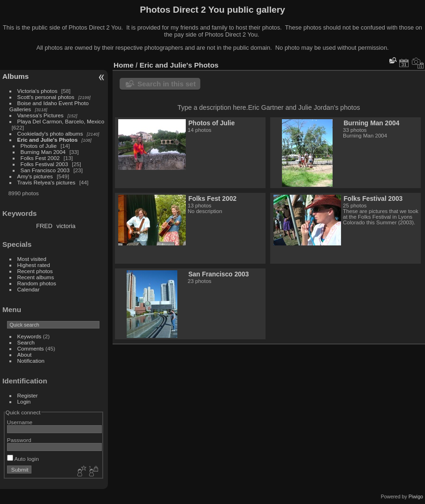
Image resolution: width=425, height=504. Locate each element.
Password (19, 440)
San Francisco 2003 (45, 170)
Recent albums (36, 277)
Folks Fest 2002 (40, 158)
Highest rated (34, 265)
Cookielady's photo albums (50, 134)
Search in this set (167, 84)
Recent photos (35, 271)
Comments (31, 348)
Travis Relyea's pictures (46, 182)
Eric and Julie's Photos (48, 140)
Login (24, 401)
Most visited (32, 259)
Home (124, 65)
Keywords (30, 336)
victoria (66, 226)
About (25, 355)
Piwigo (416, 496)
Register (28, 395)
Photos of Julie (39, 146)
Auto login (23, 459)
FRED (44, 226)
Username (20, 422)
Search (26, 342)
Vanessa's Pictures (41, 115)
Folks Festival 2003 (44, 164)
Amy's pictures (35, 176)
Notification (31, 361)
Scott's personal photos (46, 97)
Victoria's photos (38, 91)
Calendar (29, 289)
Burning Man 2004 (43, 152)
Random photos (37, 283)
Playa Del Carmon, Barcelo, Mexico (61, 121)
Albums (15, 76)
